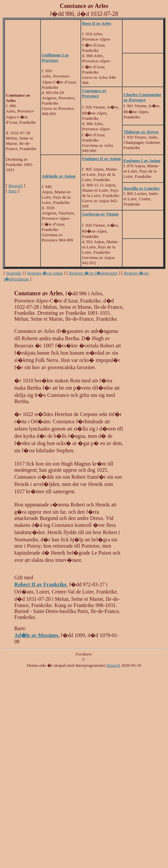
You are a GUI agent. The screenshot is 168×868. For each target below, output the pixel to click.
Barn (13, 191)
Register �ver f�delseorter (93, 273)
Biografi (16, 186)
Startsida (14, 273)
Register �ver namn (45, 273)
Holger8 (113, 665)
